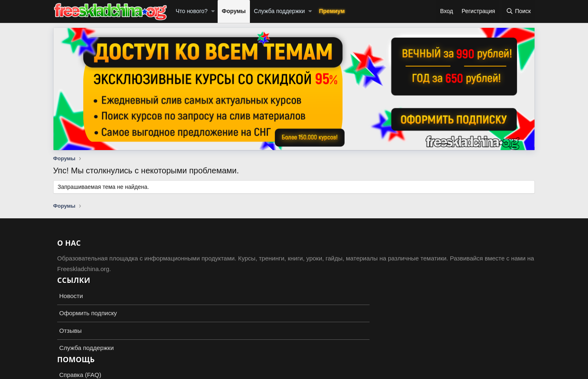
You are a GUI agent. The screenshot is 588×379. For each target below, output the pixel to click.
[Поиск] (518, 11)
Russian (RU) (74, 350)
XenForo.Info (100, 372)
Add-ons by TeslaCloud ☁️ (294, 365)
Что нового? (192, 11)
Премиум (332, 11)
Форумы (234, 11)
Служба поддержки (280, 11)
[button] (213, 11)
